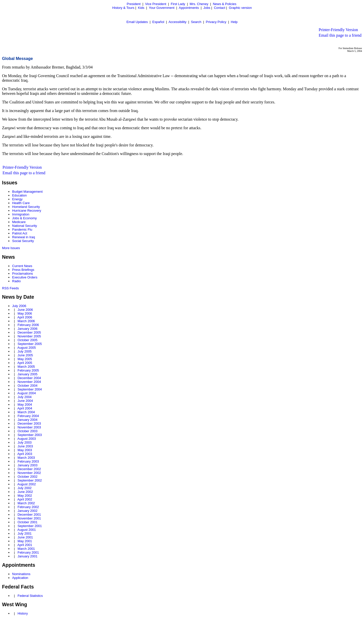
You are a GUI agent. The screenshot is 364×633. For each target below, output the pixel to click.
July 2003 (25, 442)
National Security (25, 226)
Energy (17, 199)
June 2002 (25, 492)
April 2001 (25, 545)
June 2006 (25, 310)
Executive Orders (25, 277)
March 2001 (26, 549)
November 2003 (29, 427)
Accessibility (178, 22)
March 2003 (26, 458)
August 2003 (27, 439)
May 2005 (25, 359)
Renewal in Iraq (24, 237)
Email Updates (137, 22)
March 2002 (26, 503)
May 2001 (25, 541)
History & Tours (123, 8)
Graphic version (240, 8)
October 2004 (27, 386)
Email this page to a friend (340, 35)
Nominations (21, 574)
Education (19, 195)
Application (20, 578)
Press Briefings (23, 270)
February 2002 (28, 507)
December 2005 (29, 332)
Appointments (189, 8)
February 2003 (28, 461)
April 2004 (25, 408)
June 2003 (25, 446)
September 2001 (30, 526)
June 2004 (25, 401)
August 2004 (27, 393)
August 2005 (27, 348)
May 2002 (25, 496)
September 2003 (30, 435)
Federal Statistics (30, 596)
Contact (220, 8)
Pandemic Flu (22, 230)
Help (234, 22)
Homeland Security (26, 207)
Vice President (156, 4)
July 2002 (25, 488)
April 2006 (25, 317)
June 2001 (25, 537)
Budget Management (27, 192)
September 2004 (30, 389)
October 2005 (27, 340)
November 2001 (29, 518)
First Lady (178, 4)
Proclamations (22, 274)
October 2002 (27, 477)
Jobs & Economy (25, 218)
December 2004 (29, 378)
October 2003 (27, 431)
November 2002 (29, 473)
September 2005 (30, 344)
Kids (141, 8)
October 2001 (27, 522)
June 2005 (25, 355)
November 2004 (29, 382)
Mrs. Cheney (199, 4)
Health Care (21, 203)
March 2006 (26, 321)
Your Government (162, 8)
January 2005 (27, 374)
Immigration (21, 214)
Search (196, 22)
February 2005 (28, 370)
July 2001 (25, 533)
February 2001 (28, 552)
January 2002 (27, 511)
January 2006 (27, 329)
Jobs (207, 8)
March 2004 (26, 412)
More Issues (11, 248)
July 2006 (19, 306)
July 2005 (25, 351)
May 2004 (25, 405)
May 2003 (25, 450)
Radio (16, 281)
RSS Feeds (10, 288)
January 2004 (27, 420)
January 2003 (27, 465)
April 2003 (25, 454)
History (22, 613)
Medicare (19, 222)
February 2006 (28, 325)
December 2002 (29, 469)
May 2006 (25, 313)
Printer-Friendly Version (338, 30)
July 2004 (25, 397)
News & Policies (225, 4)
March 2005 (26, 367)
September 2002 (30, 480)
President (134, 4)
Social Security (23, 241)
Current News (22, 266)
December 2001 (29, 515)
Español (158, 22)
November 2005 (29, 336)
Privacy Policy (216, 22)
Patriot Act (20, 233)
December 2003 (29, 423)
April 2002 (25, 499)
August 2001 (27, 530)
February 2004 (28, 416)
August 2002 (27, 484)
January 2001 (27, 556)
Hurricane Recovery (27, 211)
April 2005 (25, 363)
